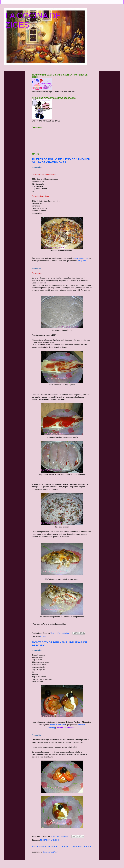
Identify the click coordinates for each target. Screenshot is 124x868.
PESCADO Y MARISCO (49, 840)
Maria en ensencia (81, 258)
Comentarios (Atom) (51, 852)
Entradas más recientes (45, 847)
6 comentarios (62, 836)
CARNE (43, 637)
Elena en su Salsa (57, 725)
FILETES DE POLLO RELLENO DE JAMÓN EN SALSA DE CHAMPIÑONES (61, 161)
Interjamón (82, 261)
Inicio (65, 847)
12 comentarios (63, 633)
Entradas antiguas (82, 847)
